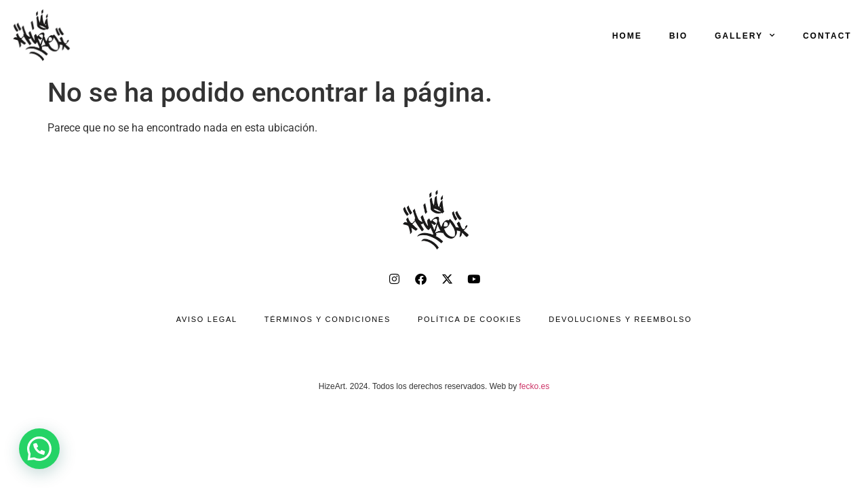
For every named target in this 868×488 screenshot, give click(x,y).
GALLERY (745, 35)
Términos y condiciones (328, 319)
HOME (627, 36)
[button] (39, 449)
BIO (678, 36)
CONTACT (827, 36)
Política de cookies (470, 319)
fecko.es (535, 386)
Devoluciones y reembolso (620, 319)
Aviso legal (207, 319)
